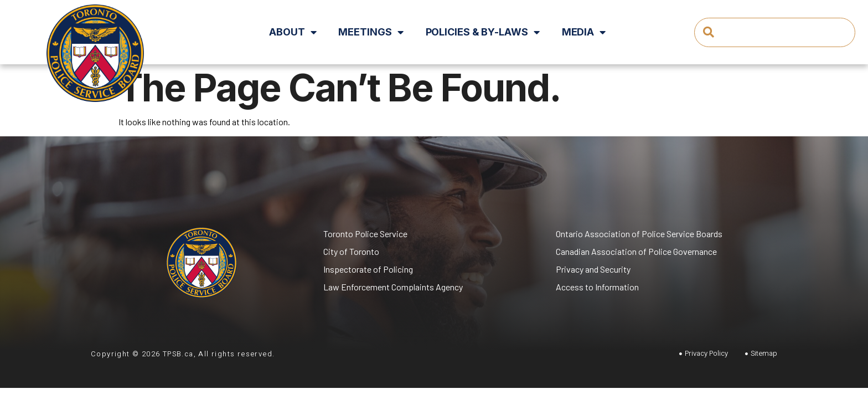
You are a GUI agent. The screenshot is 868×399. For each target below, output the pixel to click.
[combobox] (774, 32)
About (293, 32)
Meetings (371, 32)
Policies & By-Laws (483, 32)
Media (584, 32)
